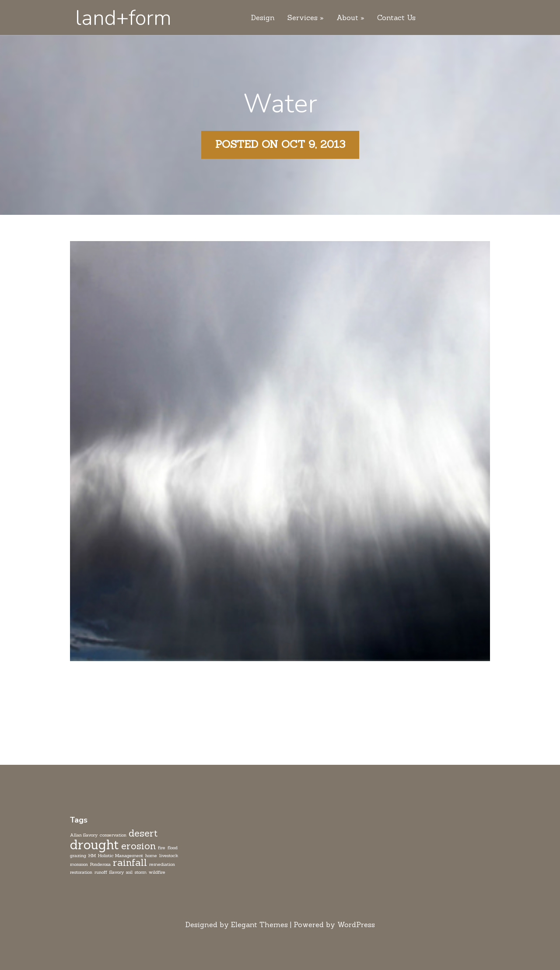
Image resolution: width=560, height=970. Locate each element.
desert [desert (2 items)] (143, 833)
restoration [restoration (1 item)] (81, 872)
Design (263, 18)
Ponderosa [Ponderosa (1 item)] (100, 864)
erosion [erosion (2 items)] (138, 846)
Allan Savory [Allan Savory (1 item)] (84, 835)
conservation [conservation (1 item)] (113, 835)
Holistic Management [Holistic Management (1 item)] (121, 855)
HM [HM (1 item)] (92, 855)
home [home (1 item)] (151, 855)
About (347, 18)
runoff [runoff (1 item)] (101, 872)
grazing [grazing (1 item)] (78, 855)
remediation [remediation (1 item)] (162, 864)
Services (303, 18)
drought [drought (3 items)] (94, 845)
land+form (123, 18)
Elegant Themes (259, 924)
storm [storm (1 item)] (141, 872)
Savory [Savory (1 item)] (117, 872)
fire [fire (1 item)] (162, 847)
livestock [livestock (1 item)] (169, 855)
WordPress (356, 924)
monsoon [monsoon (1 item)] (79, 864)
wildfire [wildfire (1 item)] (157, 872)
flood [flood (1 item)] (173, 847)
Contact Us (396, 18)
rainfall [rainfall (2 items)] (130, 862)
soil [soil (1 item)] (129, 872)
